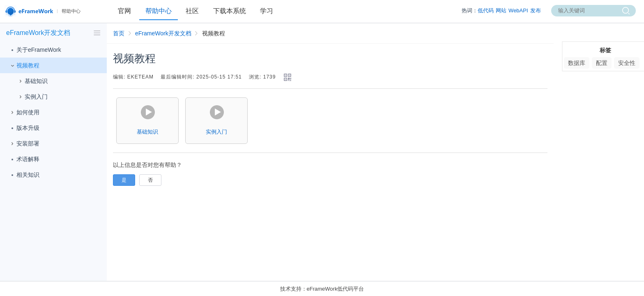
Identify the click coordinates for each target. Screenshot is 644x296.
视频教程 (24, 66)
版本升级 (24, 128)
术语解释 (24, 160)
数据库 (577, 63)
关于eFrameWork (35, 50)
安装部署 (24, 144)
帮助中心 (159, 11)
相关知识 (24, 175)
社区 (192, 11)
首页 (119, 33)
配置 (602, 63)
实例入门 (32, 97)
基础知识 (32, 81)
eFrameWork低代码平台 (336, 289)
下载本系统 (230, 11)
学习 (267, 11)
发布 (536, 10)
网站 (501, 10)
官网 (124, 11)
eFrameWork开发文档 (163, 33)
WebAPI (518, 10)
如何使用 (24, 113)
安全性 (627, 63)
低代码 (486, 10)
